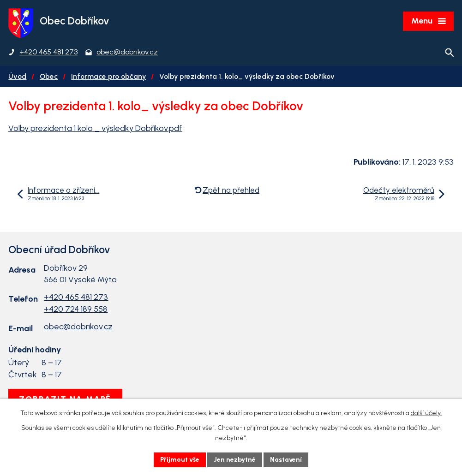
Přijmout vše (180, 460)
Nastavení (286, 460)
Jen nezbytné (235, 460)
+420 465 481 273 (76, 297)
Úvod (17, 76)
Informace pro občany (108, 76)
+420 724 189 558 (76, 309)
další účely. (426, 413)
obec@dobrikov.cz (78, 327)
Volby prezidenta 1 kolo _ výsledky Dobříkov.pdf (95, 128)
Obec (49, 76)
